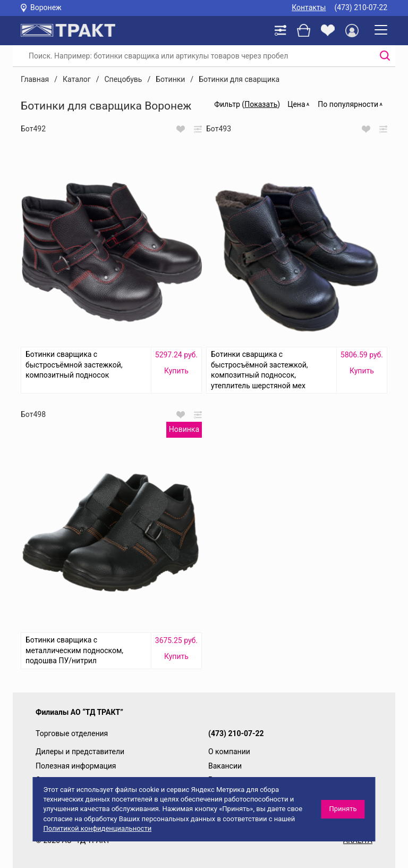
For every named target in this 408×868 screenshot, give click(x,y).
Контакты (309, 7)
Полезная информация (76, 766)
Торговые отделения (72, 733)
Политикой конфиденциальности (97, 828)
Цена (296, 104)
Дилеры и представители (80, 752)
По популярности (348, 104)
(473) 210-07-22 (361, 7)
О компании (229, 752)
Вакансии (225, 766)
